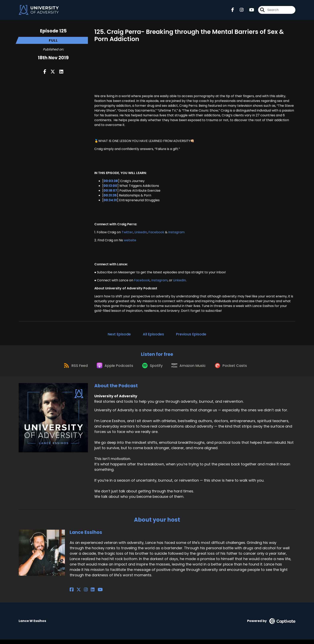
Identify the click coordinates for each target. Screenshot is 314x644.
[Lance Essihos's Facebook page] (72, 594)
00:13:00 (110, 188)
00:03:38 (111, 183)
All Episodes (153, 336)
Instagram (176, 234)
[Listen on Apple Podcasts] (113, 370)
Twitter (127, 234)
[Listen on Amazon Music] (190, 370)
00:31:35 (110, 197)
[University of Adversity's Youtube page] (249, 11)
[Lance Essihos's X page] (76, 594)
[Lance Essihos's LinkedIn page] (86, 594)
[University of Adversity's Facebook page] (233, 11)
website (130, 242)
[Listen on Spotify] (152, 370)
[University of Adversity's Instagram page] (239, 11)
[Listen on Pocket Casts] (234, 370)
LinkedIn (141, 234)
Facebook (156, 234)
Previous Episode (191, 336)
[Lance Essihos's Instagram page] (81, 594)
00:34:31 (110, 202)
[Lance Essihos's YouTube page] (91, 594)
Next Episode (119, 336)
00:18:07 (110, 192)
